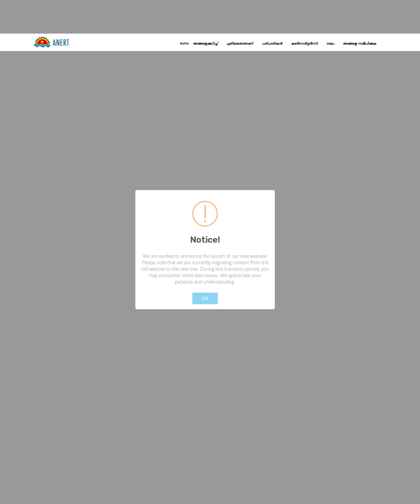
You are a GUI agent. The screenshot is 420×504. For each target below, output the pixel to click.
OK (205, 298)
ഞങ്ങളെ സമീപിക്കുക (360, 44)
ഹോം (184, 44)
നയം (330, 44)
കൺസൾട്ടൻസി (304, 44)
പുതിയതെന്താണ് (240, 44)
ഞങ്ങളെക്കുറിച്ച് (205, 44)
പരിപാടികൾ (272, 44)
